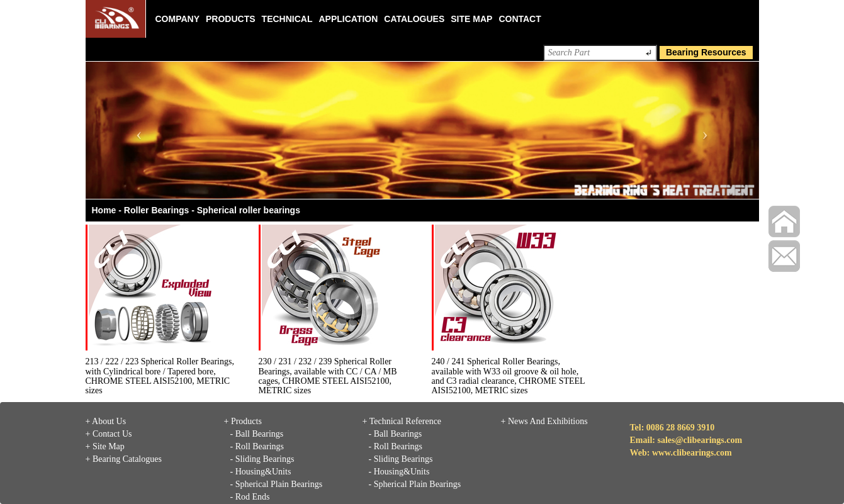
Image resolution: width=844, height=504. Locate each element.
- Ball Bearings (257, 434)
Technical (287, 19)
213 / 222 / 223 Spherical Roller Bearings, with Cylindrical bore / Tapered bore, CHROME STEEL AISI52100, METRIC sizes (160, 376)
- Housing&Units (261, 472)
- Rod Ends (250, 497)
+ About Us (106, 421)
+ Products (243, 421)
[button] (136, 130)
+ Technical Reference (402, 421)
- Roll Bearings (257, 446)
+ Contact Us (109, 434)
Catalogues (414, 19)
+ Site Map (105, 446)
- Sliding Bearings (262, 459)
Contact (520, 19)
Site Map (471, 19)
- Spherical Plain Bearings (277, 484)
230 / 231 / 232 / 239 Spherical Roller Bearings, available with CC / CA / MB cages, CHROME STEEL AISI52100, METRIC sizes (328, 376)
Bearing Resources (706, 52)
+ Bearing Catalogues (124, 459)
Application (348, 19)
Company (178, 19)
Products (231, 19)
